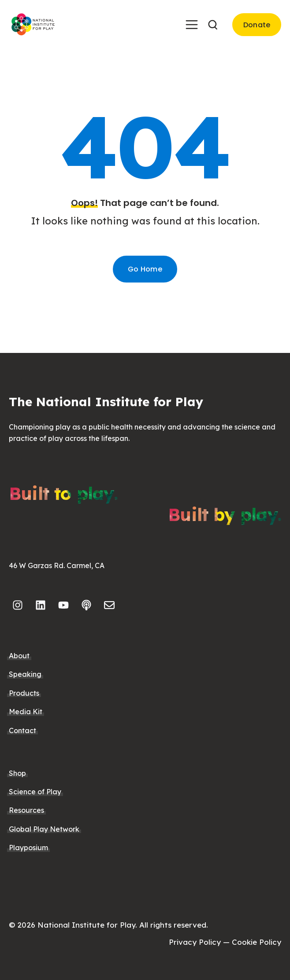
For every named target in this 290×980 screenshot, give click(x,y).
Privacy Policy (195, 942)
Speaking (25, 674)
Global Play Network (44, 829)
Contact (22, 730)
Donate (257, 25)
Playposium (28, 848)
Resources (26, 810)
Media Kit (26, 712)
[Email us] (109, 605)
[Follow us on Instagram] (18, 605)
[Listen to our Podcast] (86, 605)
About (19, 656)
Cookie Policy (257, 942)
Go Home (145, 269)
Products (24, 693)
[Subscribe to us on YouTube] (63, 605)
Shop (17, 773)
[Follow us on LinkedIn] (41, 605)
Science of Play (35, 792)
